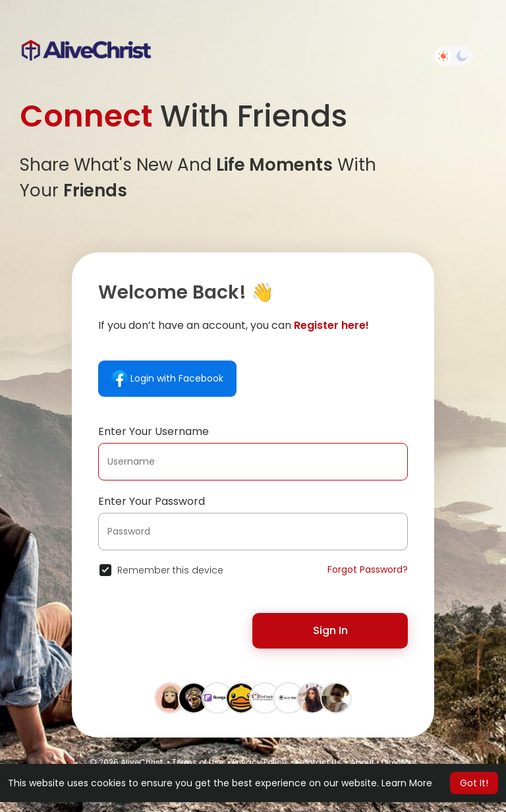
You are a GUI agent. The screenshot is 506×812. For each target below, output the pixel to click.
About (362, 762)
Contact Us (319, 762)
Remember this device (170, 570)
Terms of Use (198, 762)
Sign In (330, 630)
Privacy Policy (260, 762)
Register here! (331, 325)
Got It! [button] (474, 783)
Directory (399, 762)
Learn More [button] (407, 783)
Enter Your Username (154, 431)
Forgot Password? (368, 569)
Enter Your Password (152, 501)
